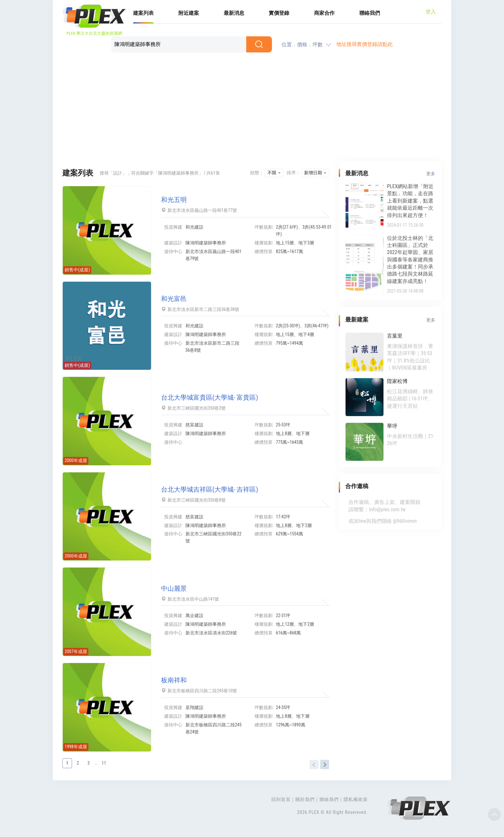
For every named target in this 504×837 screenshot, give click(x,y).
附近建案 (189, 13)
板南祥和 (174, 680)
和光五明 (174, 200)
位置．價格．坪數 (302, 45)
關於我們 (305, 799)
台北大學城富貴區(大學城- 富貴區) (210, 397)
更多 (431, 174)
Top (494, 814)
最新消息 (234, 13)
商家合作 (324, 13)
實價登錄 (279, 13)
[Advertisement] (252, 108)
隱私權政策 (356, 799)
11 (104, 763)
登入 (431, 12)
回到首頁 (281, 799)
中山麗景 (174, 588)
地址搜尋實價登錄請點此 (364, 44)
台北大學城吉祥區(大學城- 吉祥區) (210, 489)
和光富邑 (174, 299)
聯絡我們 (370, 13)
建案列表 (143, 13)
